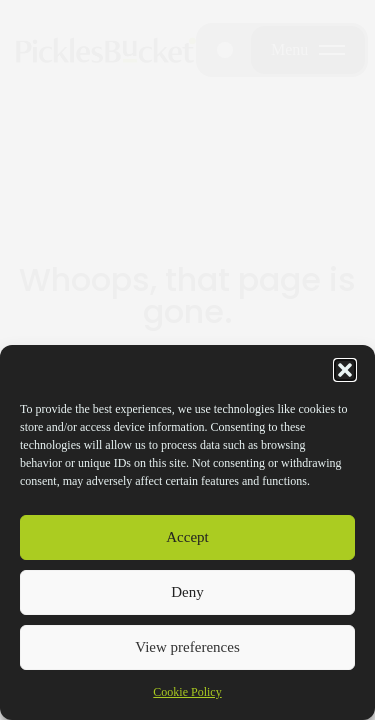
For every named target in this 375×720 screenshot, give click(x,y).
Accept (187, 537)
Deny (187, 592)
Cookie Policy (187, 692)
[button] (345, 370)
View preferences (187, 647)
